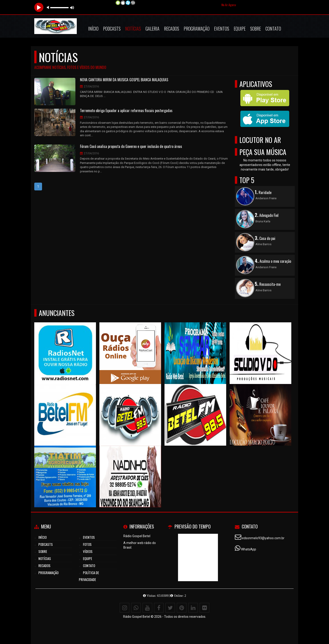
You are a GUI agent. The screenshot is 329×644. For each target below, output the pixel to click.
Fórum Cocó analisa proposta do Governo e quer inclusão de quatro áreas (131, 147)
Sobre (256, 29)
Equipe (240, 29)
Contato (273, 29)
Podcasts (112, 29)
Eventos (222, 29)
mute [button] (49, 7)
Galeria (153, 29)
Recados (172, 29)
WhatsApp (249, 549)
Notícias (133, 29)
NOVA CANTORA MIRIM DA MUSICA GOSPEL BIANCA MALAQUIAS (124, 80)
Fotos (87, 544)
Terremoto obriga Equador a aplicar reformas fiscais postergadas (126, 111)
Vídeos (88, 551)
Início (93, 29)
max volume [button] (72, 7)
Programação (197, 29)
